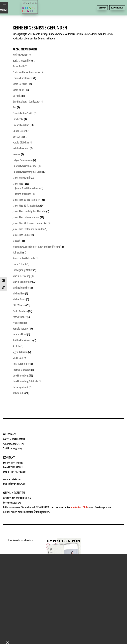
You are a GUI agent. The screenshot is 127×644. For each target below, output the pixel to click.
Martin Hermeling (21, 276)
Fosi (15, 107)
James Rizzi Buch (23, 194)
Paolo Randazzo (20, 311)
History (17, 555)
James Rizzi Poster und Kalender (28, 229)
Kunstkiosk (21, 506)
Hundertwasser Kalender (25, 166)
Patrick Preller (20, 317)
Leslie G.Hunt (19, 264)
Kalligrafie (18, 253)
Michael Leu (19, 293)
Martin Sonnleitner (22, 282)
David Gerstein (20, 84)
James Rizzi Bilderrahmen (28, 188)
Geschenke (21, 522)
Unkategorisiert (20, 387)
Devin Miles (18, 90)
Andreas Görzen (20, 55)
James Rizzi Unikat (22, 235)
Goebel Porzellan (21, 125)
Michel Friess (19, 299)
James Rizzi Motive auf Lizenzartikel (30, 223)
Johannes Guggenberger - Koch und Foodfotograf (37, 247)
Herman (17, 154)
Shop (102, 8)
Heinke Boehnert (21, 148)
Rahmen (18, 530)
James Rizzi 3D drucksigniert (26, 200)
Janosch (16, 241)
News (16, 546)
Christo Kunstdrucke (23, 78)
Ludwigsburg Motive (23, 270)
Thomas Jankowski (22, 370)
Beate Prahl (18, 66)
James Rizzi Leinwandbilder (26, 217)
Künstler (18, 514)
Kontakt (117, 8)
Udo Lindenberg (21, 376)
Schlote (16, 346)
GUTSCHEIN (18, 137)
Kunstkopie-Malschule (24, 258)
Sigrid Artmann (20, 352)
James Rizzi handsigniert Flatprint (29, 211)
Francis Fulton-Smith (23, 113)
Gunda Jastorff (20, 131)
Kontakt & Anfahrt (27, 563)
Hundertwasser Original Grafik (28, 172)
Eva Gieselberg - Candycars (26, 102)
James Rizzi (18, 184)
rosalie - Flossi (20, 334)
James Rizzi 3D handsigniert (26, 206)
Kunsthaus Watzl (26, 489)
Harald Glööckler (21, 142)
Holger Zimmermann (23, 160)
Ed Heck (17, 96)
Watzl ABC (20, 538)
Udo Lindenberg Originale (25, 381)
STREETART (18, 358)
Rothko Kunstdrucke (23, 340)
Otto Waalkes (19, 305)
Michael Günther (21, 288)
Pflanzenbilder (20, 323)
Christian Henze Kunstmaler (26, 72)
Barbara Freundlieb (22, 61)
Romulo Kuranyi (20, 329)
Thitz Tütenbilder (21, 364)
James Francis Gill (21, 178)
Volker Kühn (19, 393)
